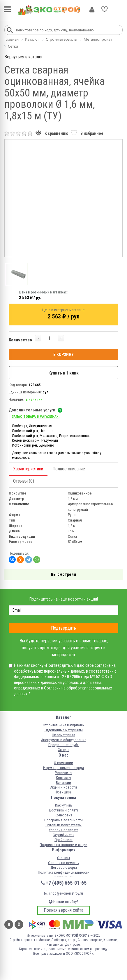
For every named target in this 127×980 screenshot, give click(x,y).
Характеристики (28, 469)
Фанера (63, 750)
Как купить (64, 805)
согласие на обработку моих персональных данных (65, 668)
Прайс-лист (63, 840)
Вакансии (63, 783)
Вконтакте (9, 925)
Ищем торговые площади (63, 768)
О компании (63, 763)
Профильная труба (63, 745)
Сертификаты (63, 835)
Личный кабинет (92, 10)
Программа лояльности (63, 820)
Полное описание (69, 469)
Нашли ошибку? (63, 902)
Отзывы (63, 858)
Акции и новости (63, 787)
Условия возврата (63, 830)
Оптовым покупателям (63, 825)
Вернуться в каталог (24, 57)
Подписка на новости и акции (63, 845)
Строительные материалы (64, 725)
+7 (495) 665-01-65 (66, 883)
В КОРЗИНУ (63, 354)
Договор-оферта (64, 867)
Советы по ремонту (64, 863)
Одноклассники (19, 925)
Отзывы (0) (24, 481)
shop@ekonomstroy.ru (64, 893)
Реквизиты (63, 773)
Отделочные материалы (64, 730)
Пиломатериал (63, 735)
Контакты (63, 778)
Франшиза (63, 792)
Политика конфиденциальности (64, 872)
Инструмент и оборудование (63, 740)
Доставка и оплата (64, 810)
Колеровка (63, 815)
